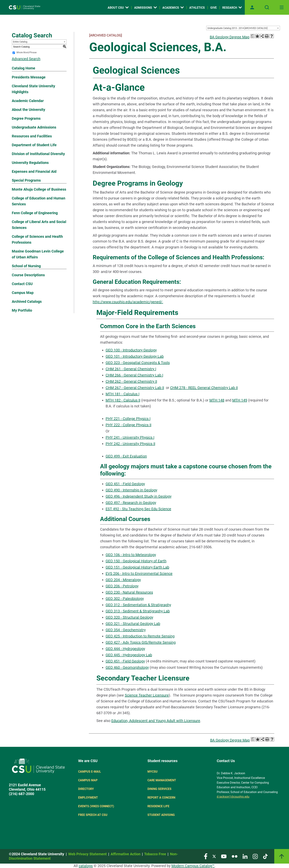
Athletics (197, 8)
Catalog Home (23, 68)
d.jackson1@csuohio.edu (233, 797)
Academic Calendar (28, 101)
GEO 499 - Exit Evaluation (126, 456)
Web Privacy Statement (87, 854)
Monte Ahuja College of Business (39, 189)
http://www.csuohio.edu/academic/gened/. (128, 302)
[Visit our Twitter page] (214, 856)
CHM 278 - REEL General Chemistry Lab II (204, 388)
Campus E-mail (90, 772)
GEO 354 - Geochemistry (126, 630)
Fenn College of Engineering (35, 213)
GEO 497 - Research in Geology (131, 503)
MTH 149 (240, 400)
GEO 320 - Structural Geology (129, 617)
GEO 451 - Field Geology (125, 484)
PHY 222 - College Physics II (128, 425)
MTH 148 (217, 400)
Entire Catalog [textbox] (20, 42)
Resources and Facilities (32, 136)
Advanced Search (26, 59)
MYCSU (153, 772)
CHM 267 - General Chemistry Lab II (135, 388)
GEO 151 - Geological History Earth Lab (137, 567)
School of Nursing (26, 266)
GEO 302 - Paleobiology (125, 599)
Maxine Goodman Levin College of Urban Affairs (38, 254)
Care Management (162, 780)
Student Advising (161, 815)
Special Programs (26, 180)
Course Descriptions (28, 275)
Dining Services (159, 789)
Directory (86, 789)
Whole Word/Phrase (26, 53)
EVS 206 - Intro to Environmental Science (139, 574)
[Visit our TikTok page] (265, 856)
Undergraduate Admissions (34, 127)
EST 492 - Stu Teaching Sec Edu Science (138, 509)
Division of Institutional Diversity (38, 154)
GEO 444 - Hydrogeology (125, 649)
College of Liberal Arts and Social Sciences (39, 225)
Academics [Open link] (173, 8)
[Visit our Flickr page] (235, 856)
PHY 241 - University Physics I (130, 437)
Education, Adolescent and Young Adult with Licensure (156, 721)
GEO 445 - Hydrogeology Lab (129, 655)
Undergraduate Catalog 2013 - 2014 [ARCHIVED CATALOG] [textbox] (237, 28)
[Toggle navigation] (282, 7)
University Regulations (30, 163)
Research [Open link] (232, 8)
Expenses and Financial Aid (34, 171)
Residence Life (158, 806)
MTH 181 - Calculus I (122, 394)
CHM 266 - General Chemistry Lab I (134, 375)
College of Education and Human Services (39, 201)
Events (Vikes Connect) (96, 806)
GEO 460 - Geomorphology (127, 667)
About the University (28, 110)
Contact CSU (22, 284)
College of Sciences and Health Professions (37, 239)
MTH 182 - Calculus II (123, 400)
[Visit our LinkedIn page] (245, 856)
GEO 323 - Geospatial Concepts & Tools (138, 363)
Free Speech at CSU (93, 815)
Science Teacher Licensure (147, 695)
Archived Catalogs (27, 301)
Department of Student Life (34, 145)
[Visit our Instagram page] (255, 856)
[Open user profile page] (252, 7)
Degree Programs (26, 118)
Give (214, 8)
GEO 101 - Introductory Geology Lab (135, 356)
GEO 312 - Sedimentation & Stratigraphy (138, 605)
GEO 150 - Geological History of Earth (136, 561)
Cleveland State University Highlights (33, 89)
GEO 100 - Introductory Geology (131, 350)
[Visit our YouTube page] (224, 856)
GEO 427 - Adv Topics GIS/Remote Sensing (141, 642)
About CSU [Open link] (118, 8)
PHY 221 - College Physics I (128, 419)
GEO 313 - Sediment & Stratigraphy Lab (138, 611)
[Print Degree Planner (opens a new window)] (253, 36)
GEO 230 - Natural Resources (129, 592)
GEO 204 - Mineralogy (123, 580)
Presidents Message (29, 77)
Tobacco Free (155, 854)
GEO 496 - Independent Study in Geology (139, 496)
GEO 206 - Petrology (122, 586)
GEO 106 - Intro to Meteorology (131, 555)
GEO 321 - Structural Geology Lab (133, 624)
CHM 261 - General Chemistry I (131, 369)
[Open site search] (267, 7)
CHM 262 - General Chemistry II (131, 381)
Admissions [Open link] (146, 8)
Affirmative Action (126, 854)
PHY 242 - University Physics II (130, 444)
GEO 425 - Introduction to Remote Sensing (140, 636)
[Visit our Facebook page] (206, 856)
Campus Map (23, 293)
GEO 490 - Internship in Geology (131, 490)
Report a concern (161, 798)
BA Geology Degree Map (230, 37)
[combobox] (243, 28)
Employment (88, 798)
